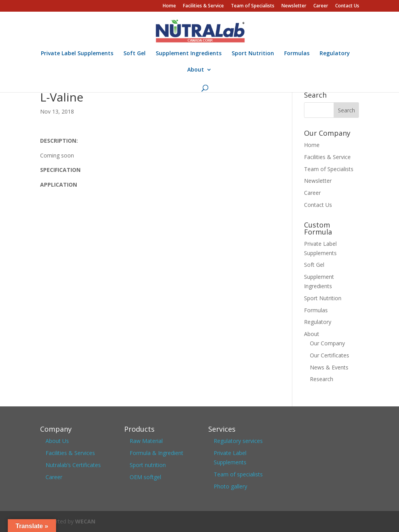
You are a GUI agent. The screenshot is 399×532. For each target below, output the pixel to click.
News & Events (329, 367)
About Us (57, 441)
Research (322, 379)
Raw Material (146, 441)
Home (169, 6)
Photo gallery (230, 486)
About (196, 70)
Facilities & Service (203, 6)
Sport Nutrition (253, 54)
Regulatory (335, 54)
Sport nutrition (148, 465)
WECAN (85, 521)
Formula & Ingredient (156, 453)
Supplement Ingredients (189, 54)
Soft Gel (134, 54)
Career (321, 6)
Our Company (327, 343)
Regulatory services (238, 441)
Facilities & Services (70, 453)
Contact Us (347, 6)
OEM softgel (145, 477)
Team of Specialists (253, 6)
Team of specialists (238, 474)
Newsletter (294, 6)
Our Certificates (330, 355)
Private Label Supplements (77, 54)
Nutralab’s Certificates (73, 465)
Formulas (297, 54)
